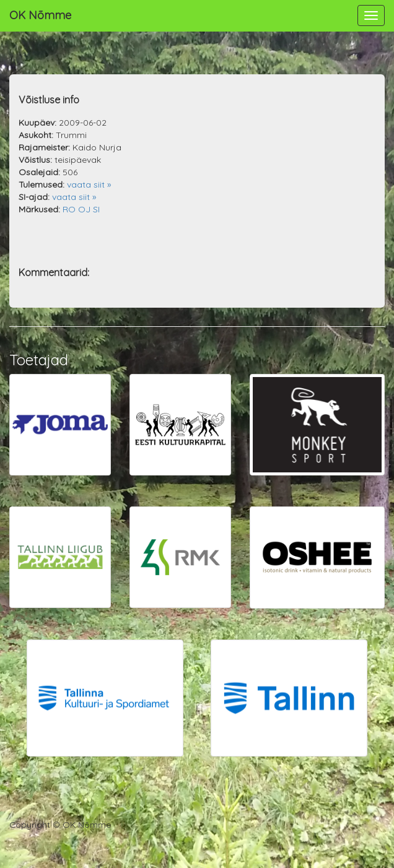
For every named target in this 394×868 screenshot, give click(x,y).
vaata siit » (89, 184)
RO (69, 209)
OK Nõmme (40, 15)
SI (96, 209)
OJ (84, 209)
